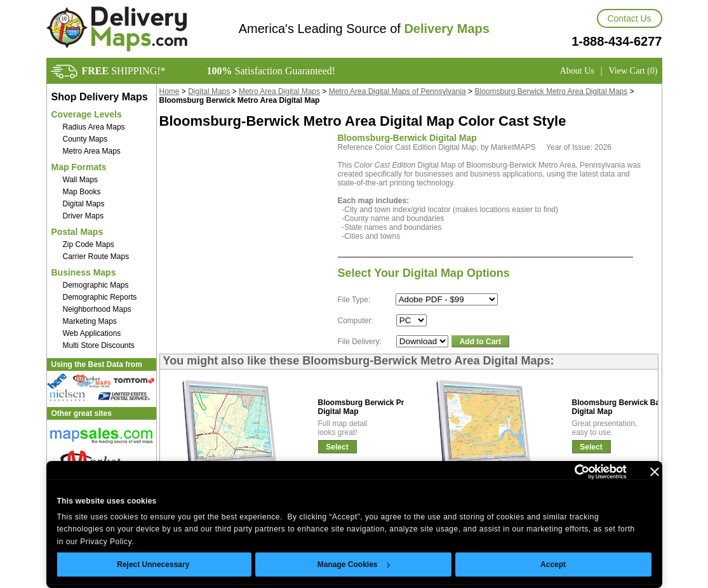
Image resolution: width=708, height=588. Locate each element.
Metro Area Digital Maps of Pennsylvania (397, 91)
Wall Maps (81, 180)
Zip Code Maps (89, 244)
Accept (553, 565)
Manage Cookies (354, 565)
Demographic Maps (96, 285)
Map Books (82, 192)
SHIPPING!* (124, 71)
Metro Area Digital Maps (279, 91)
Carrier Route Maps (96, 257)
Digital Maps (84, 204)
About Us (577, 71)
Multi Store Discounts (99, 345)
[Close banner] (655, 472)
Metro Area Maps (92, 151)
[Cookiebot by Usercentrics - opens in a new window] (571, 472)
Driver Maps (83, 216)
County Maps (85, 139)
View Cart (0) (633, 71)
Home (170, 91)
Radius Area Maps (94, 127)
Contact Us (629, 18)
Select (337, 447)
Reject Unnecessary (153, 565)
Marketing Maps (90, 321)
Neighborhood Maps (97, 309)
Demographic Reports (100, 297)
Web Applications (92, 333)
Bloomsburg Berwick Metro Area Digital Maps (551, 91)
